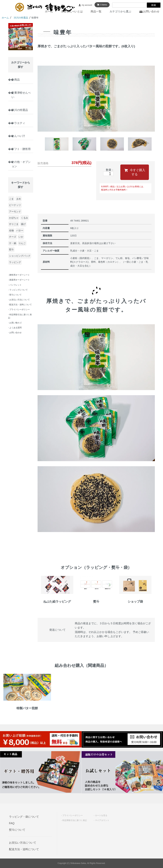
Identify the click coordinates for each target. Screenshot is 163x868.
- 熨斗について (15, 295)
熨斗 (11, 249)
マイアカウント (102, 820)
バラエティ (18, 123)
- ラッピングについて (18, 290)
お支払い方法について (23, 843)
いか (21, 237)
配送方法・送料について (24, 849)
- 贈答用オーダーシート (19, 275)
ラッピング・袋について (24, 817)
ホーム (49, 11)
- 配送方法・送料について (20, 305)
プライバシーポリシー (73, 815)
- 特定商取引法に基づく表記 (20, 316)
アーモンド (15, 211)
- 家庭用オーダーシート (19, 280)
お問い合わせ (149, 11)
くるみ (24, 218)
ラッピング (15, 262)
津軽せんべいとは (72, 11)
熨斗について (17, 830)
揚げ (23, 224)
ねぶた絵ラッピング (59, 602)
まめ (19, 199)
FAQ (12, 823)
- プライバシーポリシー (19, 310)
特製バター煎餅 (27, 708)
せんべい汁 (18, 136)
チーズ (13, 237)
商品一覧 (96, 11)
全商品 (16, 80)
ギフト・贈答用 (21, 149)
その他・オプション (21, 164)
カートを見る (101, 815)
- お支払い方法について (19, 300)
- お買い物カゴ (15, 323)
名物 (11, 230)
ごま (11, 199)
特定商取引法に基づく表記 (75, 820)
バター (20, 230)
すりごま (14, 224)
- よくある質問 (15, 328)
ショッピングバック (20, 256)
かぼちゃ (14, 218)
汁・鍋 (13, 243)
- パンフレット (15, 285)
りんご (22, 243)
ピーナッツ (15, 205)
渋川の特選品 (21, 18)
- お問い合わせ (15, 333)
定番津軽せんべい (21, 95)
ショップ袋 (135, 602)
